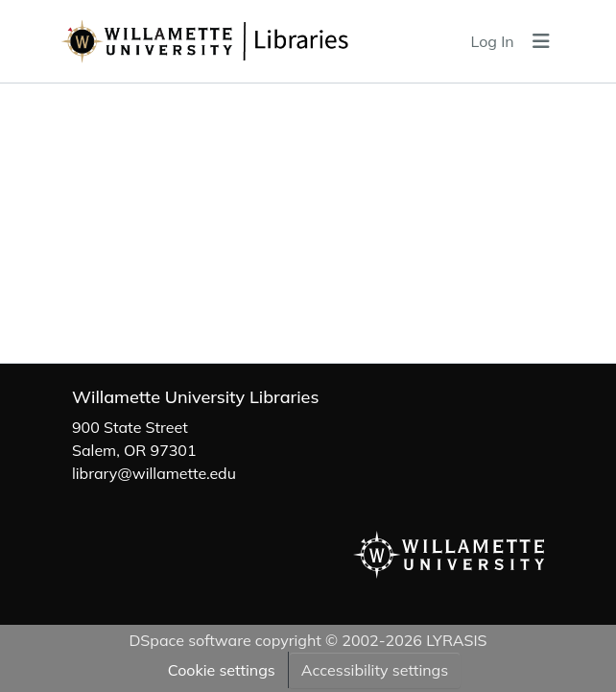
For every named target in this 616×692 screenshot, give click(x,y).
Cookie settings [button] (222, 670)
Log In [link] (493, 41)
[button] (251, 41)
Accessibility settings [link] (375, 670)
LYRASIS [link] (456, 640)
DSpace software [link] (190, 640)
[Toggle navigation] (541, 41)
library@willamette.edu (154, 473)
